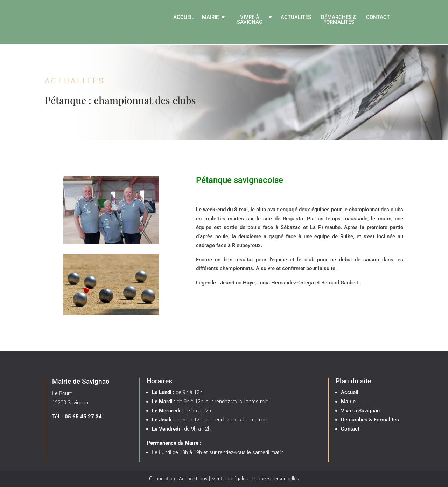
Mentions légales (230, 479)
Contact (378, 18)
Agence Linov (193, 479)
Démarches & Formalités (339, 20)
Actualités (296, 18)
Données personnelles (275, 479)
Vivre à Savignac (250, 20)
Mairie (210, 18)
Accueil (184, 18)
